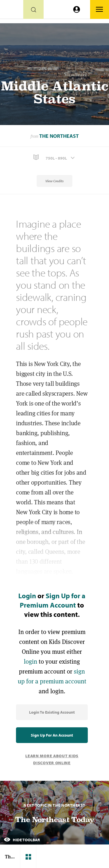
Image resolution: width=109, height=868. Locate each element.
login (31, 661)
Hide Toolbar (22, 840)
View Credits (54, 181)
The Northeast (59, 136)
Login (27, 596)
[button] (54, 157)
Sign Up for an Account (52, 735)
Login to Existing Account (52, 712)
